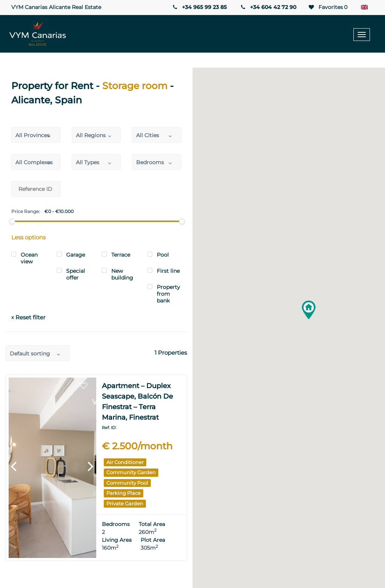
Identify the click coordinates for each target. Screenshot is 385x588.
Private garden (125, 503)
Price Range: (26, 212)
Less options (28, 237)
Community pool (127, 483)
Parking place (124, 493)
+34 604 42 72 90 (268, 7)
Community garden (131, 472)
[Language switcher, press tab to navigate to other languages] (366, 8)
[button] (309, 310)
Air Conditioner (125, 462)
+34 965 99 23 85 (199, 7)
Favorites (327, 7)
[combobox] (36, 135)
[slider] (12, 221)
